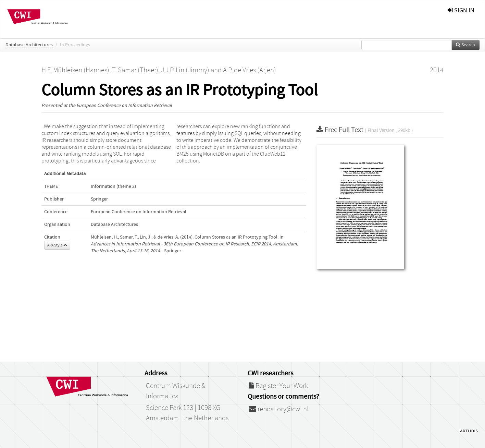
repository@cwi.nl (279, 409)
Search (465, 45)
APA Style (57, 245)
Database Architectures (29, 45)
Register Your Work (278, 386)
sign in (461, 10)
